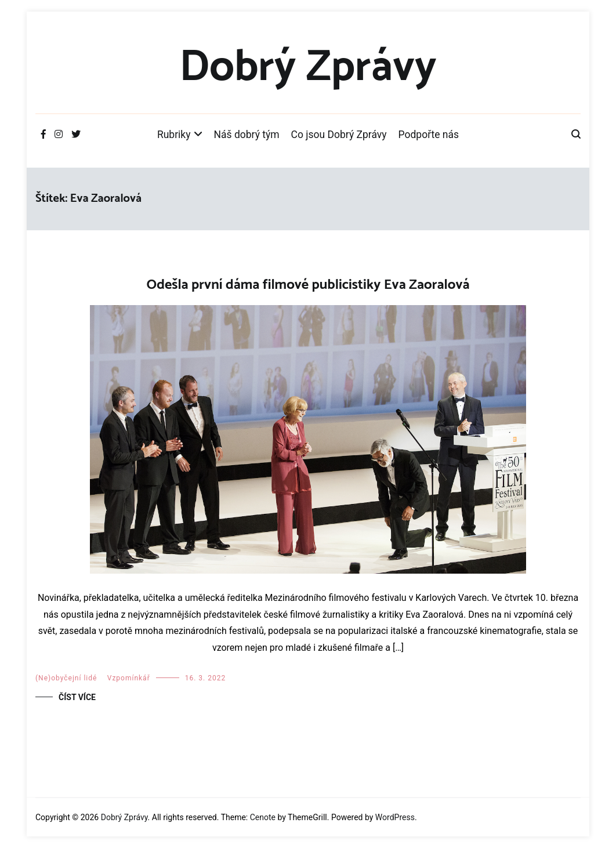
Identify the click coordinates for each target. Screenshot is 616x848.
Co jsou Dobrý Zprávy (339, 135)
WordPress (395, 817)
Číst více (77, 697)
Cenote (263, 817)
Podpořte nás (429, 135)
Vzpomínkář (129, 678)
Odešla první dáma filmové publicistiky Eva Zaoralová (308, 285)
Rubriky (174, 135)
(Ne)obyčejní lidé (66, 678)
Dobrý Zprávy (308, 68)
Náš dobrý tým (247, 135)
